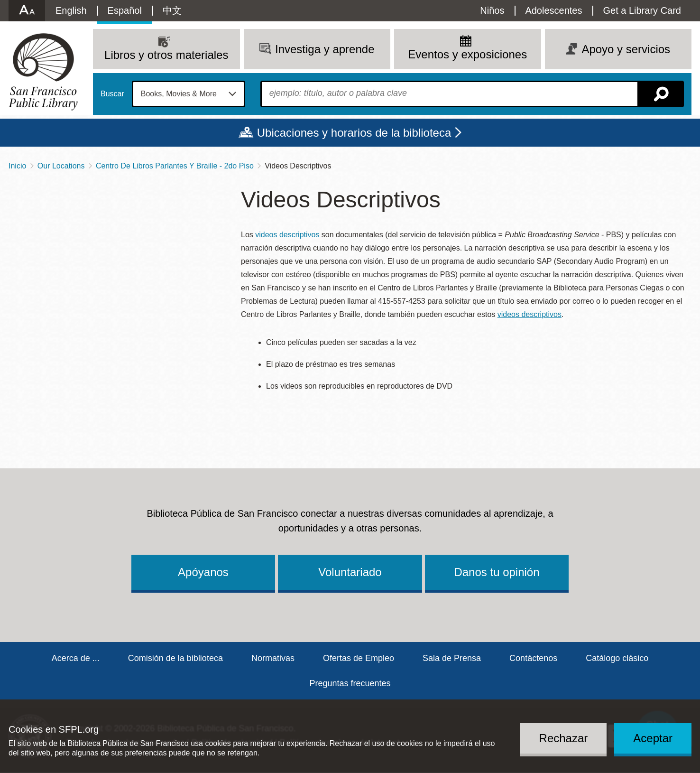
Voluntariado (350, 572)
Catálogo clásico (617, 658)
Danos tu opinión (497, 572)
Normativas (273, 658)
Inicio (17, 166)
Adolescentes (553, 10)
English (71, 10)
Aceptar (653, 738)
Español (125, 10)
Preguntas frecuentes (350, 683)
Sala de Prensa (452, 658)
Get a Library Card (642, 10)
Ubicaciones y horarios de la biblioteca (354, 133)
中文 (172, 10)
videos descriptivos (287, 235)
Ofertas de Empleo (359, 658)
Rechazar (564, 738)
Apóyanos (203, 572)
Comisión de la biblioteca (175, 658)
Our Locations (61, 166)
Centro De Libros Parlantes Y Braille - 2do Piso (175, 166)
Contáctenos (533, 658)
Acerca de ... (76, 658)
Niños (492, 10)
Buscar (112, 94)
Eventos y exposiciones (467, 54)
